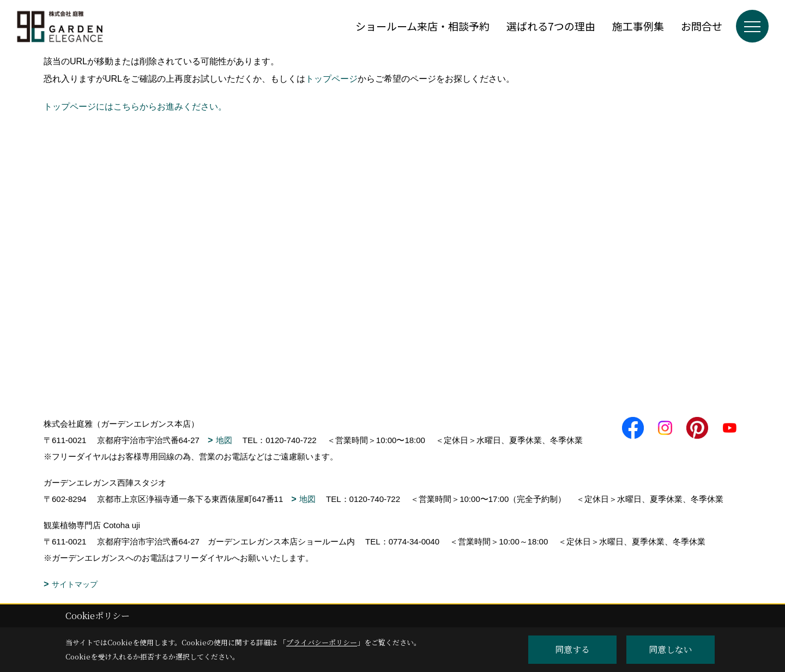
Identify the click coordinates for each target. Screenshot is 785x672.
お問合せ (702, 26)
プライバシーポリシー (322, 642)
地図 (224, 440)
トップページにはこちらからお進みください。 (135, 107)
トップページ (331, 79)
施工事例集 (638, 26)
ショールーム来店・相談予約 (422, 26)
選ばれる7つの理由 (551, 26)
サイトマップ (75, 584)
